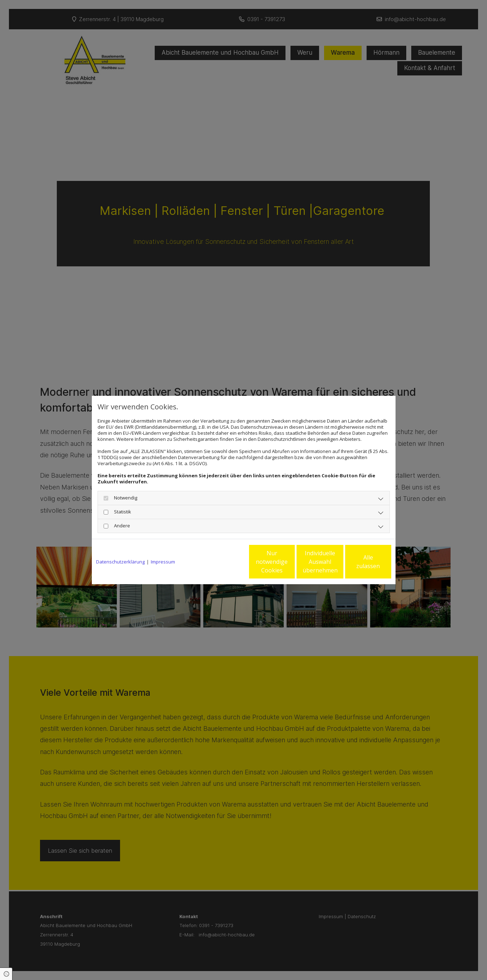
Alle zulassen (358, 562)
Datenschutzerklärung (120, 562)
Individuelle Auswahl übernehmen (290, 562)
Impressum (163, 562)
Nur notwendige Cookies (222, 562)
